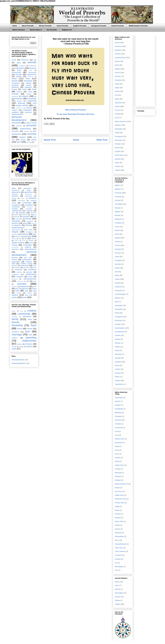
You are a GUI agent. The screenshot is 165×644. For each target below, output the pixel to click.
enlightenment (31, 75)
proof (35, 268)
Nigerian (118, 125)
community (16, 72)
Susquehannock (121, 544)
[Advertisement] (145, 71)
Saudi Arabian (120, 328)
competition (29, 205)
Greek (14, 60)
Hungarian (119, 260)
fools (28, 79)
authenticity (33, 66)
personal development (19, 118)
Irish (116, 95)
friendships (16, 83)
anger (29, 190)
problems (19, 126)
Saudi (117, 148)
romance (29, 344)
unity (26, 291)
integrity (25, 96)
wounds (29, 142)
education (19, 75)
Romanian (25, 60)
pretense (29, 262)
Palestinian (119, 309)
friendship (28, 81)
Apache (118, 401)
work (19, 142)
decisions (34, 213)
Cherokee (118, 416)
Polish (117, 133)
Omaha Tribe (119, 503)
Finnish (117, 242)
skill (27, 281)
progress (17, 268)
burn (31, 70)
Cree (117, 431)
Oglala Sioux (119, 495)
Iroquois (118, 458)
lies (26, 239)
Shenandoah (119, 536)
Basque (118, 208)
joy (35, 96)
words (34, 140)
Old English (119, 593)
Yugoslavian (119, 384)
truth (17, 291)
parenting (31, 338)
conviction (30, 207)
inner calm (28, 230)
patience (28, 247)
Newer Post (50, 140)
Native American (19, 30)
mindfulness (19, 108)
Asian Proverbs (63, 26)
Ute (116, 563)
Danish (117, 61)
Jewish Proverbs (118, 26)
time (35, 287)
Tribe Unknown (120, 551)
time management (22, 289)
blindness (33, 68)
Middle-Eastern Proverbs (138, 26)
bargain (14, 198)
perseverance (18, 114)
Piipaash (118, 518)
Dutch (117, 65)
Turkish (117, 166)
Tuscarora (118, 555)
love (35, 103)
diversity (17, 217)
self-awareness (30, 279)
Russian (118, 144)
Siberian (118, 343)
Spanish (118, 159)
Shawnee (118, 533)
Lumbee (118, 469)
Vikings (117, 600)
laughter (19, 101)
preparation (16, 262)
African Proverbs (45, 26)
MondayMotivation (18, 360)
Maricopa (118, 473)
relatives (20, 344)
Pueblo (117, 525)
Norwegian (119, 129)
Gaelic (117, 582)
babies (14, 311)
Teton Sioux (119, 548)
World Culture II (36, 30)
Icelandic (118, 264)
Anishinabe (119, 398)
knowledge (32, 99)
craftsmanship (17, 211)
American (118, 46)
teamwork (25, 287)
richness (14, 279)
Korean (117, 110)
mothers (15, 110)
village (21, 347)
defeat (16, 215)
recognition (15, 274)
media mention (22, 105)
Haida (117, 446)
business (33, 198)
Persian (118, 597)
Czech (117, 227)
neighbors (15, 112)
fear (35, 217)
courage (15, 209)
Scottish (118, 151)
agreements (16, 190)
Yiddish (117, 170)
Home (15, 26)
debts (13, 213)
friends (15, 81)
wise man (29, 295)
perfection (28, 112)
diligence (34, 215)
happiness (28, 87)
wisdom (23, 137)
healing (14, 89)
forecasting (19, 219)
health (24, 89)
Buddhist (118, 50)
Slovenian (118, 354)
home (30, 92)
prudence (32, 270)
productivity (24, 266)
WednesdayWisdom (19, 363)
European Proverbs (99, 26)
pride (13, 264)
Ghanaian (118, 80)
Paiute (117, 510)
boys (21, 311)
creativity (30, 211)
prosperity (19, 270)
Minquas (118, 476)
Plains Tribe (119, 521)
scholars (26, 131)
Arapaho (118, 405)
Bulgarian (118, 219)
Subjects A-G (67, 30)
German (118, 76)
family (14, 79)
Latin (117, 118)
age (35, 60)
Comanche (119, 428)
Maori (117, 302)
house (30, 329)
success (32, 134)
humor (29, 94)
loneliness (15, 332)
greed (25, 223)
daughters (15, 317)
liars (20, 239)
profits (34, 266)
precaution (16, 123)
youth (14, 349)
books (19, 70)
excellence (30, 77)
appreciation (29, 192)
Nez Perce (119, 491)
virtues (30, 293)
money (29, 108)
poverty (14, 260)
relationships (25, 129)
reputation (15, 131)
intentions (15, 234)
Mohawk (118, 480)
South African (120, 155)
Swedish (118, 362)
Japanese (118, 103)
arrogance (22, 66)
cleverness (22, 201)
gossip (29, 85)
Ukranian (118, 373)
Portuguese (119, 136)
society (14, 347)
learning (21, 103)
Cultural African (120, 58)
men (35, 106)
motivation (27, 110)
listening (34, 239)
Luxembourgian (120, 294)
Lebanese (118, 287)
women (23, 140)
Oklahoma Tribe (120, 499)
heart (34, 89)
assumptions (29, 194)
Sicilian (117, 347)
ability (14, 188)
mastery (31, 241)
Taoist (117, 163)
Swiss (117, 365)
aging (19, 63)
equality (19, 76)
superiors (15, 287)
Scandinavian (120, 332)
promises (26, 268)
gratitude (30, 221)
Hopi (116, 450)
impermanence (18, 228)
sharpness (20, 281)
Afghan (117, 185)
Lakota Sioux (119, 465)
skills (35, 281)
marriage (17, 334)
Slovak (117, 350)
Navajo (117, 488)
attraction (15, 196)
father (30, 319)
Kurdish (118, 114)
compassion (16, 205)
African (117, 43)
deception (22, 213)
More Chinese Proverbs (76, 110)
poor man (28, 258)
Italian (117, 99)
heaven (19, 92)
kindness (19, 99)
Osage (117, 506)
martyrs (17, 241)
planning (15, 258)
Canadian (118, 223)
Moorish (118, 589)
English (117, 69)
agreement (27, 188)
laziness (18, 237)
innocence (15, 96)
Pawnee (118, 514)
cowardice (29, 209)
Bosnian (118, 215)
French (117, 73)
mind (31, 243)
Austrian (118, 200)
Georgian (118, 249)
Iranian (117, 91)
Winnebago (119, 567)
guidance (34, 223)
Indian (117, 88)
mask (24, 241)
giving (29, 83)
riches (30, 277)
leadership (32, 101)
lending (14, 239)
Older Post (102, 140)
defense (25, 215)
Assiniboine (119, 409)
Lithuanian (119, 290)
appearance (16, 192)
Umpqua (118, 559)
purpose (29, 272)
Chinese (118, 54)
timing (34, 289)
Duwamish (119, 443)
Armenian (118, 197)
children (32, 311)
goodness (15, 85)
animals (32, 62)
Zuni (116, 570)
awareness (19, 68)
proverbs (31, 125)
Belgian (118, 212)
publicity (19, 272)
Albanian (118, 189)
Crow (117, 435)
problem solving (31, 123)
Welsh (117, 377)
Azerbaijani (119, 204)
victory (19, 293)
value (35, 291)
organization (15, 247)
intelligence (30, 232)
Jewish (117, 106)
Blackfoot (118, 413)
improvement (16, 230)
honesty (15, 94)
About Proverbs (28, 26)
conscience (32, 72)
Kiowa (117, 461)
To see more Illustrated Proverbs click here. (76, 114)
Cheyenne (118, 420)
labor (35, 234)
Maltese (118, 298)
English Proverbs (80, 26)
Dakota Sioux (120, 439)
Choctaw (118, 424)
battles (23, 198)
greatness (15, 87)
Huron (117, 454)
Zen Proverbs (52, 30)
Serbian (118, 339)
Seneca (118, 529)
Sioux (117, 540)
